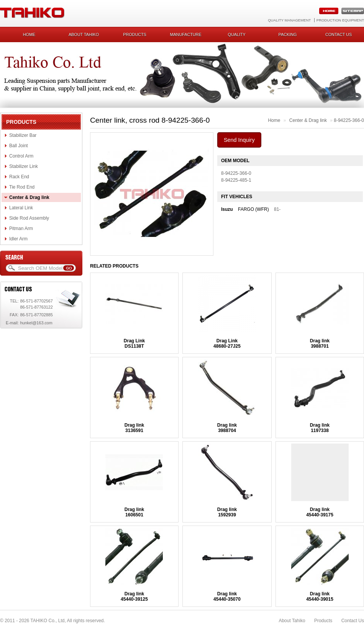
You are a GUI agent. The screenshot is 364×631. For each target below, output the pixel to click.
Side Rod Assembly (29, 218)
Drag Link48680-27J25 (227, 343)
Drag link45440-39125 (134, 596)
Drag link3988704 (227, 428)
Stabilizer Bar (23, 135)
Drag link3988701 (320, 343)
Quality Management (289, 20)
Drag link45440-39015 (320, 596)
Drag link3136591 (134, 428)
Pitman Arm (21, 228)
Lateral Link (21, 208)
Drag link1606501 (134, 512)
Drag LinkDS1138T (134, 343)
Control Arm (21, 156)
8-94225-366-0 (349, 120)
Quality (236, 35)
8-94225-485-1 (236, 180)
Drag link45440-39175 (320, 512)
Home (29, 35)
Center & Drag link (29, 197)
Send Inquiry (239, 140)
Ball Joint (19, 146)
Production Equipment (340, 20)
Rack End (19, 177)
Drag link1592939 (227, 512)
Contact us (339, 35)
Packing (288, 35)
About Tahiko (84, 35)
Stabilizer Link (24, 166)
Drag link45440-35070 (227, 596)
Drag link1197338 (320, 428)
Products (135, 35)
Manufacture (185, 35)
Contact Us (353, 621)
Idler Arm (18, 239)
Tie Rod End (22, 187)
